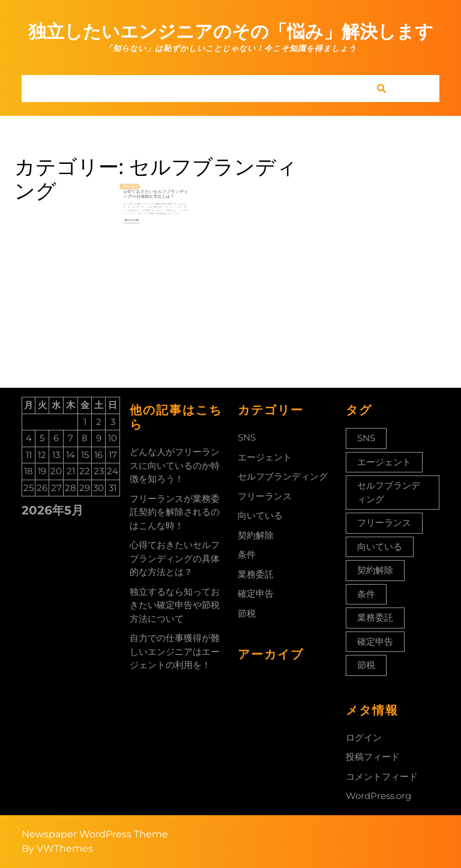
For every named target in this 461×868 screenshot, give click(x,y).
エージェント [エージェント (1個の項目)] (384, 462)
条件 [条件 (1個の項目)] (366, 594)
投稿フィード (373, 757)
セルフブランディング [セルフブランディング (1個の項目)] (389, 492)
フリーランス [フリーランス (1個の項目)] (384, 523)
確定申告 (256, 593)
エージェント (265, 457)
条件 (247, 554)
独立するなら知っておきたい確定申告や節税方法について (175, 605)
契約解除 (256, 535)
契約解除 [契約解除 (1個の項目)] (375, 570)
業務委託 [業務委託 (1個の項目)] (375, 617)
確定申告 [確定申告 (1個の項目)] (375, 641)
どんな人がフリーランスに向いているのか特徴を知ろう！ (175, 465)
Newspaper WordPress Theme (95, 834)
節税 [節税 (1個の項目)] (366, 665)
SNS (247, 437)
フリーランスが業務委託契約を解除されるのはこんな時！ (175, 512)
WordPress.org (378, 796)
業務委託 (256, 574)
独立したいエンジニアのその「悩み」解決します (231, 32)
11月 (135, 193)
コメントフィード (382, 776)
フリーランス (265, 496)
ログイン (364, 737)
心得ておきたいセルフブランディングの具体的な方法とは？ (156, 198)
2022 (141, 193)
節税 (247, 613)
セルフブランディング (283, 476)
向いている (260, 515)
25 (137, 193)
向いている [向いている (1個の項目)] (380, 547)
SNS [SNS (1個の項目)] (366, 438)
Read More (140, 216)
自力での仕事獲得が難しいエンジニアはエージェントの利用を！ (175, 651)
